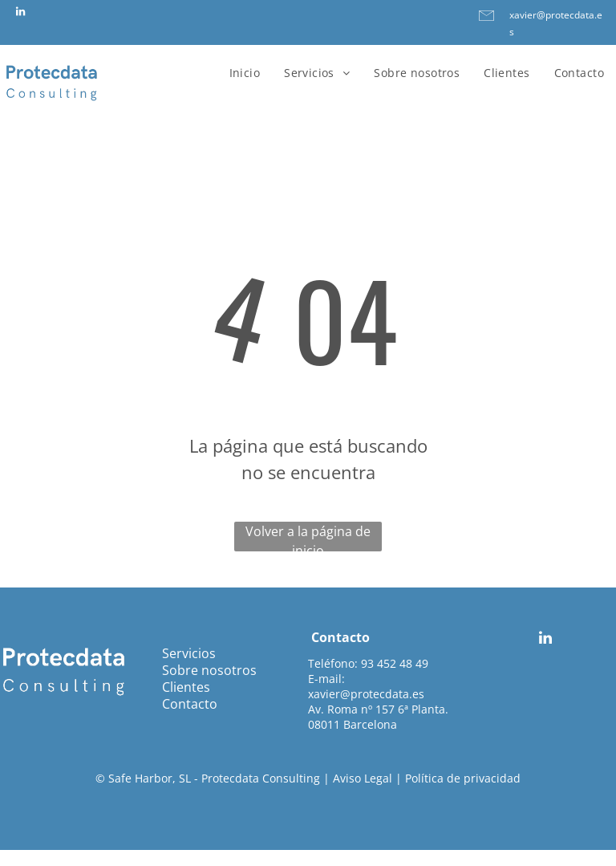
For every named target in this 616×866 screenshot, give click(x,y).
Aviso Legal (363, 778)
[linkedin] (20, 14)
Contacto (190, 704)
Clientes (186, 687)
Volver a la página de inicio (308, 537)
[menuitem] (245, 73)
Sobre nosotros (209, 670)
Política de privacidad (463, 778)
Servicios (189, 653)
